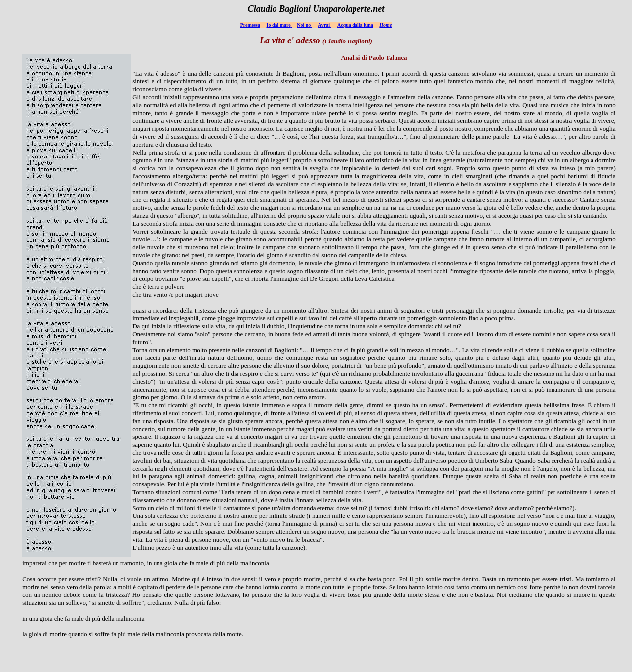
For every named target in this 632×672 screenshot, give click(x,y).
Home (385, 25)
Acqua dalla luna (355, 25)
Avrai (324, 25)
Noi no (304, 25)
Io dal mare (279, 25)
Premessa (250, 25)
